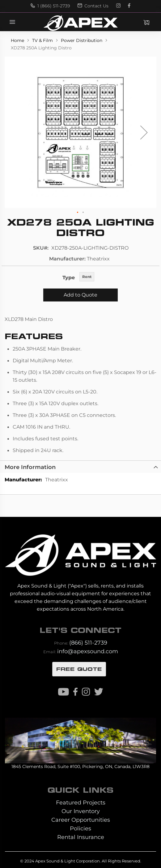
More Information (30, 467)
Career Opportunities (81, 820)
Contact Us (93, 6)
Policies (80, 828)
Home (18, 40)
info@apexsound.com (88, 651)
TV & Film (43, 40)
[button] (144, 132)
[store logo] (80, 23)
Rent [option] (87, 277)
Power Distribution (82, 40)
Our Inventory (81, 811)
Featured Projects (81, 802)
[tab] (80, 467)
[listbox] (87, 277)
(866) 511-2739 (88, 643)
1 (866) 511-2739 (50, 6)
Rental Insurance (81, 837)
